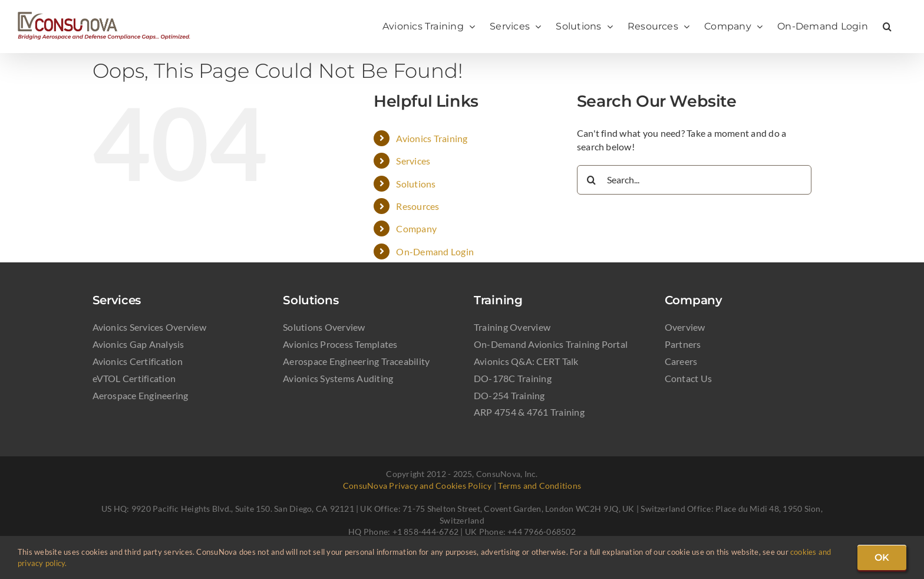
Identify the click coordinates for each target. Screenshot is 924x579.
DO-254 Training (509, 395)
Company (416, 228)
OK (882, 557)
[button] (887, 27)
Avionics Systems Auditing (338, 378)
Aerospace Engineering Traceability (356, 361)
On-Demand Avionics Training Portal (551, 344)
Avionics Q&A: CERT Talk (526, 361)
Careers (681, 361)
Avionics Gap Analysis (138, 344)
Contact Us (688, 378)
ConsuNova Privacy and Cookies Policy (418, 486)
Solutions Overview (324, 327)
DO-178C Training (513, 378)
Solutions (416, 184)
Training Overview (512, 327)
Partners (683, 344)
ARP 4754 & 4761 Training (529, 412)
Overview (685, 327)
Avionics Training (432, 138)
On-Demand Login (435, 251)
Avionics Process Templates (340, 344)
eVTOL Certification (134, 378)
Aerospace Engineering (141, 395)
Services (413, 161)
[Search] (592, 180)
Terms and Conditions (539, 486)
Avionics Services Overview (149, 327)
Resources (418, 206)
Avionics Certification (138, 361)
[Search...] (694, 180)
